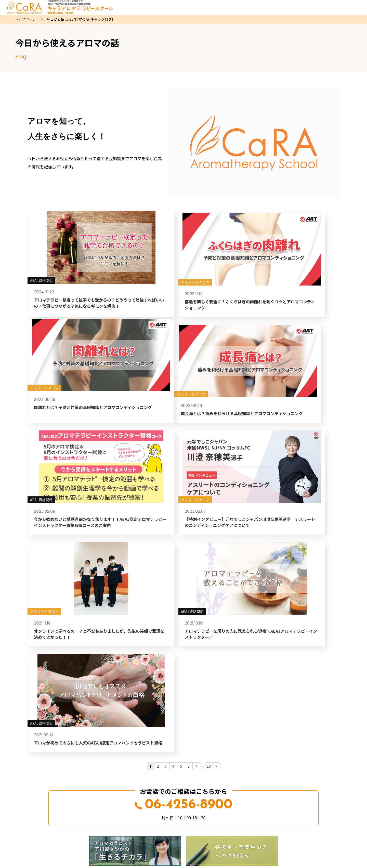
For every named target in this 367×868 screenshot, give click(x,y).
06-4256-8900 (183, 604)
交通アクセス (183, 794)
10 (209, 565)
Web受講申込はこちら (184, 685)
